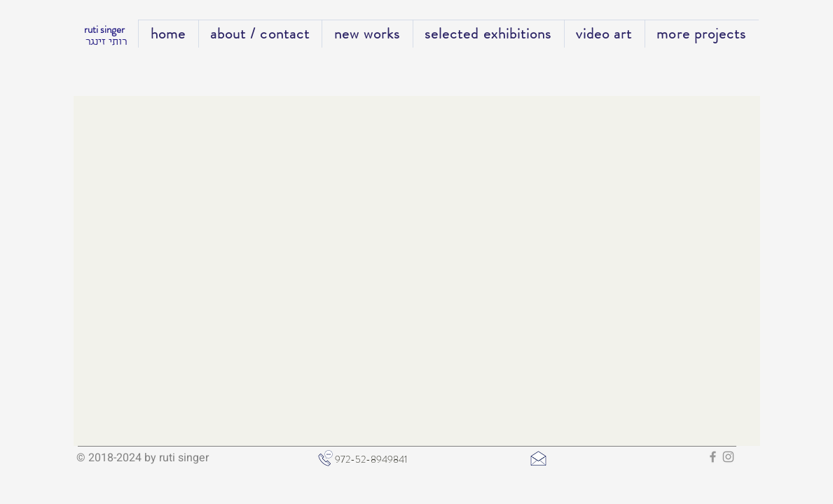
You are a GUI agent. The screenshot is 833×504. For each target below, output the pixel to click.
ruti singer (105, 29)
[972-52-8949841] (393, 460)
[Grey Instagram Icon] (728, 457)
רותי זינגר (106, 43)
